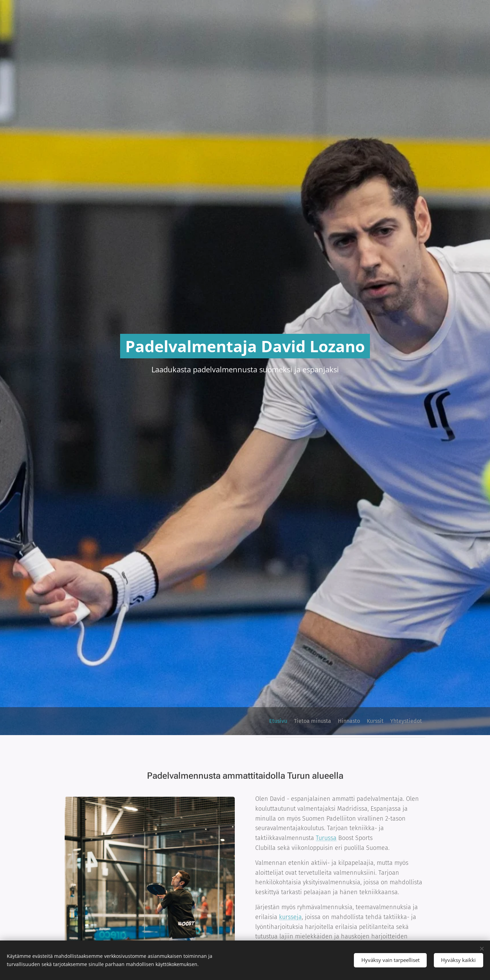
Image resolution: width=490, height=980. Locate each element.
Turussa (326, 838)
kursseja (290, 917)
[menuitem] (370, 721)
